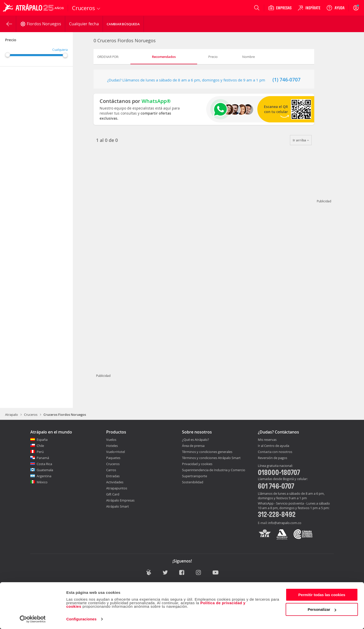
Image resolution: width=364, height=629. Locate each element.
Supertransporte (195, 476)
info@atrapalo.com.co (285, 523)
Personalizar (322, 609)
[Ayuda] (335, 8)
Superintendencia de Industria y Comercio (214, 470)
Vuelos (111, 440)
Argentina (44, 476)
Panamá (43, 458)
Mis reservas (267, 440)
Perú (40, 452)
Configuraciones (81, 619)
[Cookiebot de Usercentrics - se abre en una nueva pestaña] (33, 619)
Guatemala (45, 470)
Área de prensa (193, 446)
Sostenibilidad (193, 482)
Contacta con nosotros (275, 452)
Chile (40, 446)
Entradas (113, 476)
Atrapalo (12, 415)
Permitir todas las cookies (322, 595)
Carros (111, 470)
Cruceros (31, 415)
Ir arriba (301, 140)
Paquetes (113, 458)
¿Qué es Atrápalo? (196, 440)
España (42, 440)
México (42, 482)
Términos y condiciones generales (207, 452)
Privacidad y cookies (197, 464)
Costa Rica (44, 464)
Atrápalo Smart (118, 506)
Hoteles (112, 446)
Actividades (115, 482)
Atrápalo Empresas (120, 500)
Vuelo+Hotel (116, 452)
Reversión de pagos (272, 458)
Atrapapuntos (117, 488)
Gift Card (113, 494)
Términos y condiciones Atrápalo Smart (211, 458)
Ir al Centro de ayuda (274, 446)
